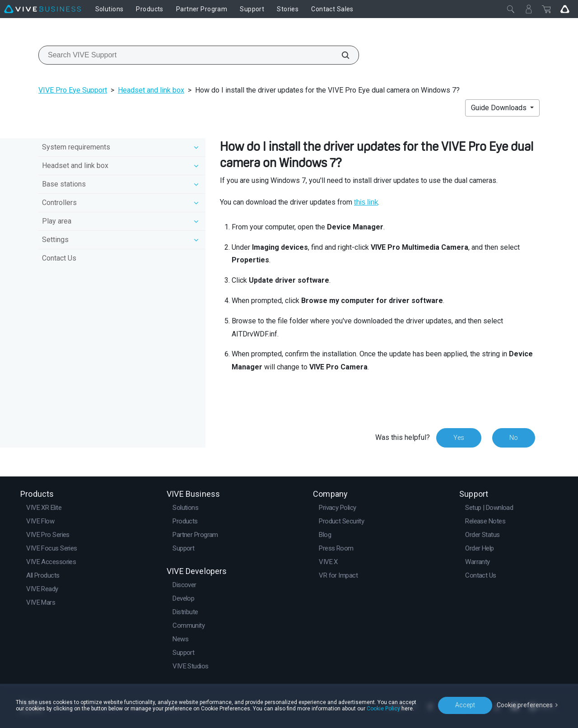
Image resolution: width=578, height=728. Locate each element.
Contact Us (59, 258)
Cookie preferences (525, 705)
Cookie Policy (383, 709)
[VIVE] (42, 9)
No (514, 438)
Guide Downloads (500, 108)
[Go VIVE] (565, 9)
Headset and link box (151, 90)
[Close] (511, 9)
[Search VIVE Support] (340, 55)
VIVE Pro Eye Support (73, 90)
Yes (459, 438)
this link (366, 202)
